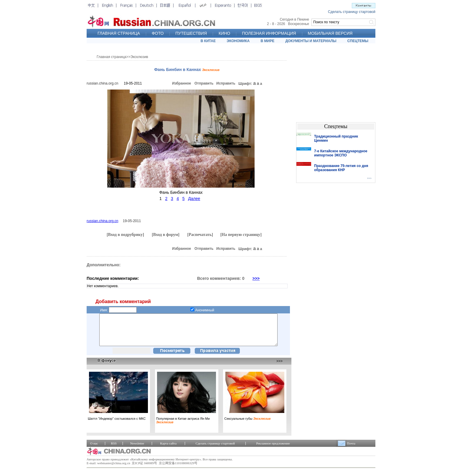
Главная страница (112, 57)
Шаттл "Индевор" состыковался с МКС (117, 425)
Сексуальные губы (247, 425)
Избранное (181, 83)
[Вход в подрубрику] (125, 235)
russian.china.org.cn (102, 83)
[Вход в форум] (166, 235)
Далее (194, 199)
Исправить (226, 83)
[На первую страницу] (241, 235)
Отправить (204, 83)
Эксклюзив (139, 57)
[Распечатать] (200, 235)
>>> (256, 278)
